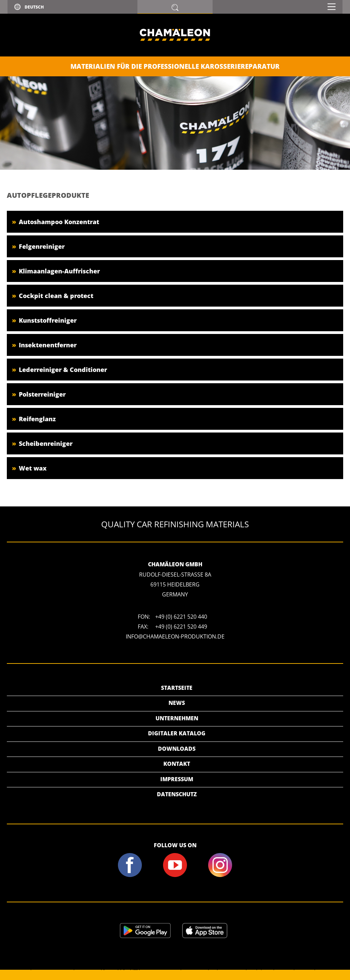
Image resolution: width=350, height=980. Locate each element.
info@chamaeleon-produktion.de (175, 636)
